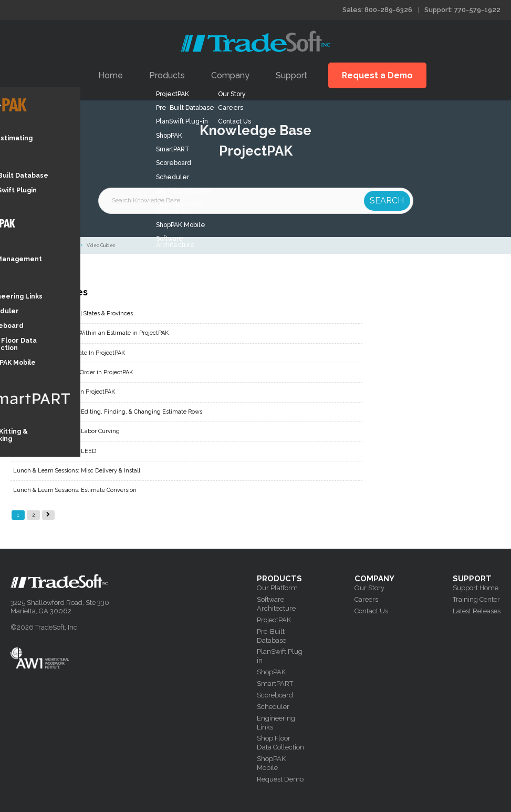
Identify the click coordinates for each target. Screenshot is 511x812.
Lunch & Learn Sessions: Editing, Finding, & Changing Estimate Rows (108, 412)
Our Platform (277, 588)
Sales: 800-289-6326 (377, 10)
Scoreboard (275, 695)
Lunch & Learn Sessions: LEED (55, 451)
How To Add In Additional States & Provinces (73, 314)
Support (291, 75)
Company (230, 75)
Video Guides (101, 245)
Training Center (476, 599)
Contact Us (371, 611)
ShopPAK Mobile (271, 763)
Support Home (476, 588)
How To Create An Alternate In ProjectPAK (69, 353)
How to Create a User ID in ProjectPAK (64, 392)
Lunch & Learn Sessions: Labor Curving (66, 431)
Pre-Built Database (272, 636)
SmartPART (275, 683)
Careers (366, 599)
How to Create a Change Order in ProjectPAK (73, 372)
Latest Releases (477, 611)
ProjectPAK (64, 245)
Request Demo (280, 779)
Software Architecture (276, 604)
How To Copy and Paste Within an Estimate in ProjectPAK (91, 333)
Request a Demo (377, 75)
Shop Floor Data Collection (280, 743)
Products (167, 75)
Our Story (369, 588)
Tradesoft (255, 41)
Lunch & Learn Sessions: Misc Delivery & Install (77, 471)
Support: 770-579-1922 (462, 10)
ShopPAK (271, 672)
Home (111, 75)
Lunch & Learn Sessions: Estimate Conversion (75, 490)
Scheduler (273, 707)
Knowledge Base (23, 245)
